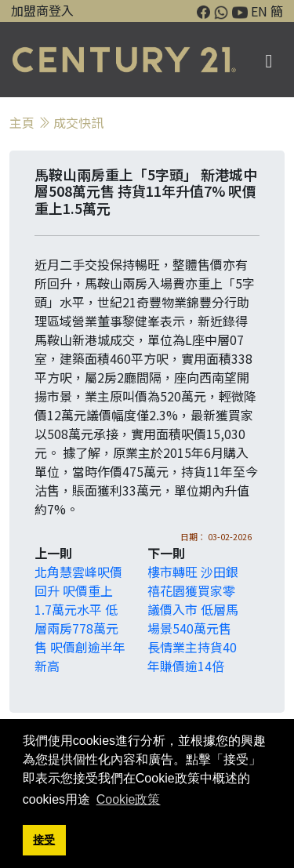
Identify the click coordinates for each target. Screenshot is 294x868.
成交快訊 (78, 122)
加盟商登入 (42, 10)
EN (259, 11)
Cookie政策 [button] (129, 799)
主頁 (22, 122)
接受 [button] (44, 840)
